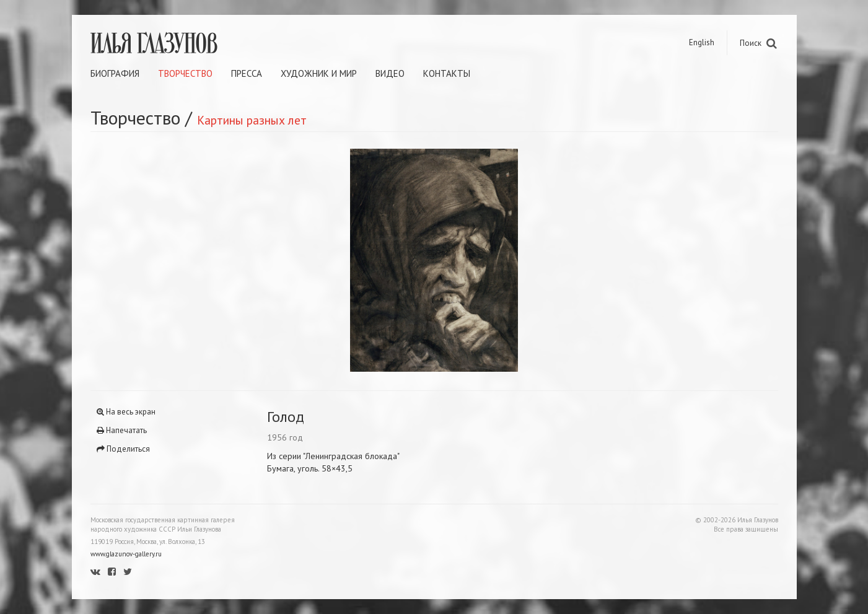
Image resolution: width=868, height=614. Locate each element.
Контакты (447, 73)
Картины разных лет (252, 120)
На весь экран (126, 412)
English (702, 42)
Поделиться (123, 449)
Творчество (185, 73)
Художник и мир (319, 73)
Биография (115, 73)
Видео (390, 73)
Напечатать (122, 430)
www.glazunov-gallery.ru (126, 554)
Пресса (247, 73)
